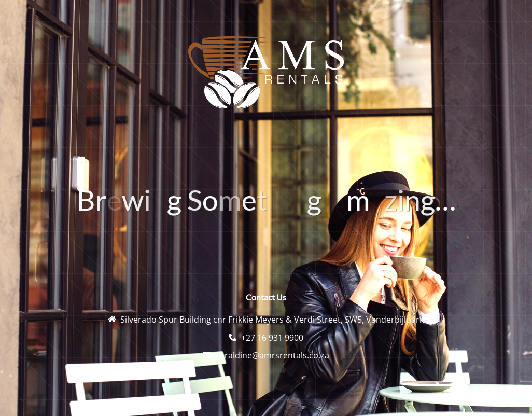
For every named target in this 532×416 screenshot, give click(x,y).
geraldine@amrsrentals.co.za (272, 355)
